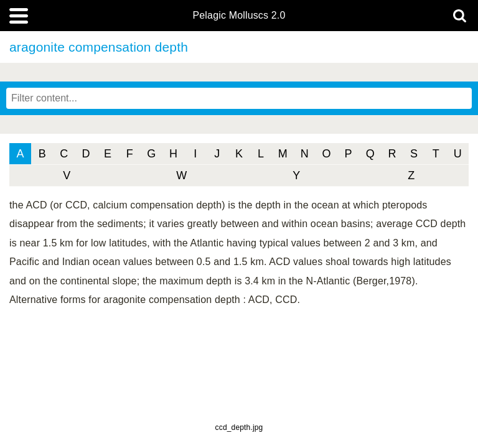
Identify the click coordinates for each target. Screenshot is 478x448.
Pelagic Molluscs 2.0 (239, 16)
